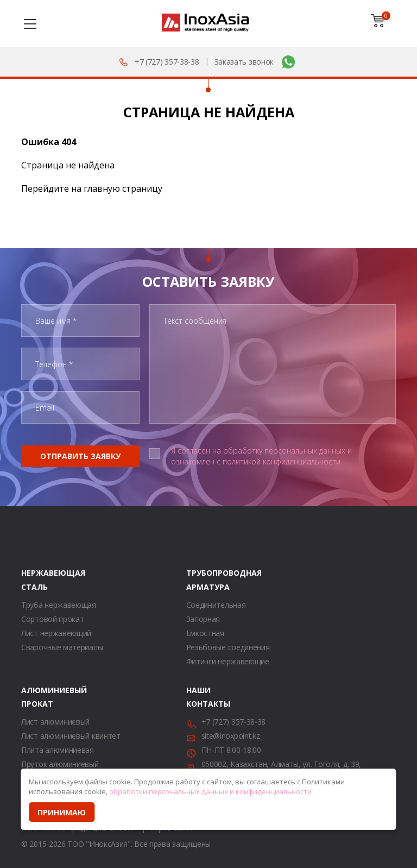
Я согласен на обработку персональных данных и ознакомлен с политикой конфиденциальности (261, 456)
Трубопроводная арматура (200, 580)
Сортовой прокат (53, 619)
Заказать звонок (244, 62)
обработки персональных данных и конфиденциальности (210, 791)
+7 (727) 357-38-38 (167, 62)
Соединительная (216, 605)
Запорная (203, 619)
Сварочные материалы (62, 647)
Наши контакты (200, 697)
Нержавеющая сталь (35, 580)
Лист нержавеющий (56, 633)
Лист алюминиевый (55, 722)
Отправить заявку (80, 456)
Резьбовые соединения (228, 647)
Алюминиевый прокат (35, 697)
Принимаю (62, 812)
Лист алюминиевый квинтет (71, 736)
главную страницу (123, 188)
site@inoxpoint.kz (231, 736)
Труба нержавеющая (59, 605)
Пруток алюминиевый (60, 764)
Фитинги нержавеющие (228, 661)
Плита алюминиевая (58, 750)
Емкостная (205, 633)
